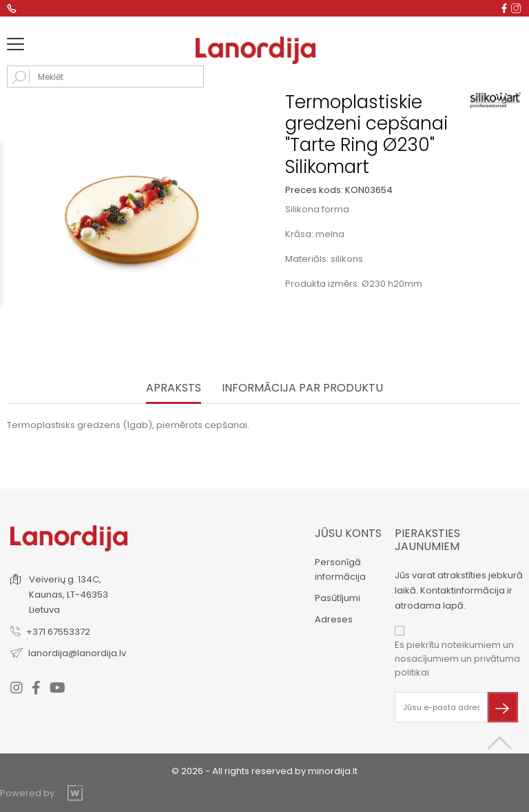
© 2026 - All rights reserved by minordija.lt (264, 771)
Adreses (334, 619)
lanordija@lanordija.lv (77, 653)
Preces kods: (314, 190)
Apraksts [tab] (174, 388)
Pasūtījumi (338, 598)
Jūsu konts (348, 533)
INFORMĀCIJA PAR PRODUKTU (302, 388)
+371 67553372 (58, 632)
